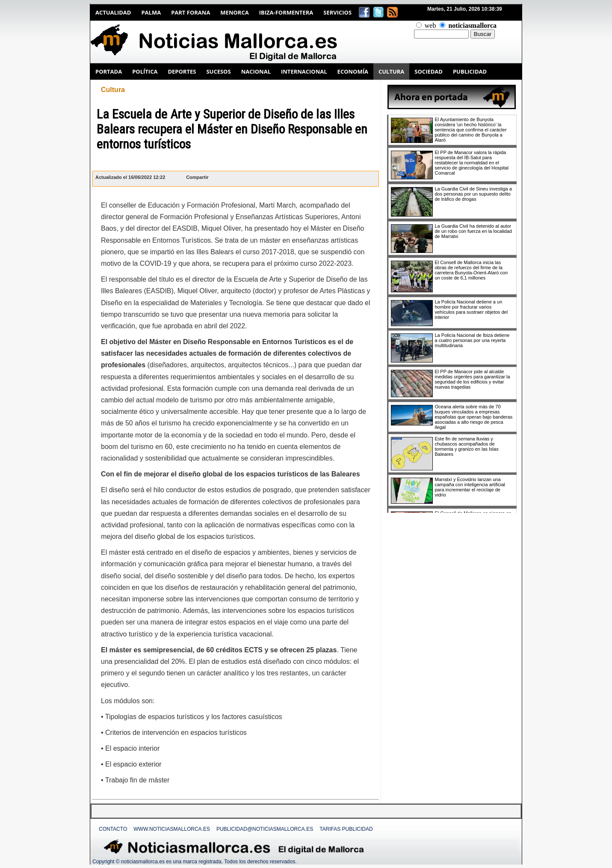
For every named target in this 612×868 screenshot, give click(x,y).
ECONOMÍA (353, 71)
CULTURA (391, 71)
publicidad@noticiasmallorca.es (265, 829)
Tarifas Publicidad (346, 829)
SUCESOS (218, 71)
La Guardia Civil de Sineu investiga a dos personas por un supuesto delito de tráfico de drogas (473, 194)
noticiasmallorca (472, 25)
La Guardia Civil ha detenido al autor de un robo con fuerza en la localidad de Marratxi (473, 231)
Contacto (113, 829)
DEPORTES (182, 71)
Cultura (113, 90)
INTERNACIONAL (304, 71)
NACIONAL (256, 71)
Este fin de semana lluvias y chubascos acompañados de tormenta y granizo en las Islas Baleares (467, 446)
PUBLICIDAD (470, 71)
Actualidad (113, 12)
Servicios (337, 12)
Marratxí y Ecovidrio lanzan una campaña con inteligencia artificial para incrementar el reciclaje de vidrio (470, 487)
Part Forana (191, 12)
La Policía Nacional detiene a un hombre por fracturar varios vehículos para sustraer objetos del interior (472, 309)
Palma (151, 12)
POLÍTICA (145, 71)
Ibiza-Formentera (286, 12)
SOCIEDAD (429, 71)
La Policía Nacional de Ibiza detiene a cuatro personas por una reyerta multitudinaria (472, 340)
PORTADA (109, 71)
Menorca (234, 12)
